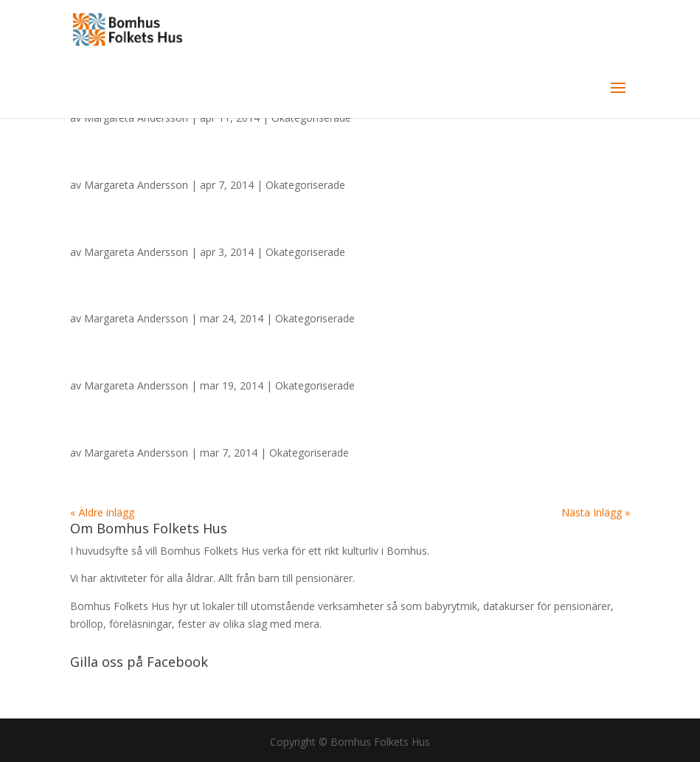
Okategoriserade (305, 185)
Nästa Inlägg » (596, 512)
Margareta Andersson (136, 185)
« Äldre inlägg (102, 512)
